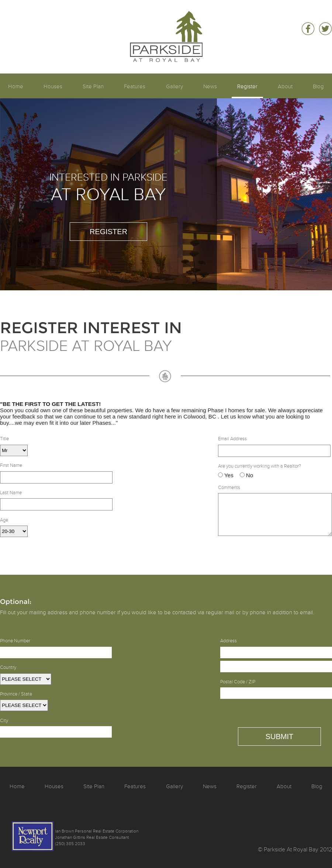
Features (135, 87)
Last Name (11, 493)
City (4, 721)
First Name (11, 465)
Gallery (174, 87)
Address (229, 641)
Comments (229, 488)
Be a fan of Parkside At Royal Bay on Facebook (308, 29)
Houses (53, 87)
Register (247, 87)
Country (8, 667)
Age (4, 520)
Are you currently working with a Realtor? (260, 466)
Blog (318, 87)
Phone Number (15, 641)
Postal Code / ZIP (238, 682)
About (285, 87)
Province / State (16, 694)
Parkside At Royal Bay (166, 17)
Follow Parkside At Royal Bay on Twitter (325, 29)
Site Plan (93, 87)
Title (4, 439)
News (210, 87)
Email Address (232, 439)
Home (16, 87)
